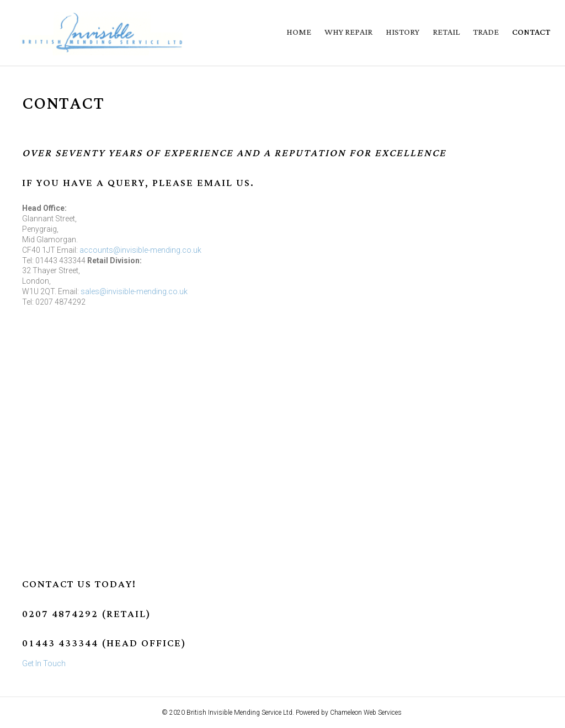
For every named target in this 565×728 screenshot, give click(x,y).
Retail (446, 32)
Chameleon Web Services (367, 713)
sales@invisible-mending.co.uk (134, 291)
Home (299, 32)
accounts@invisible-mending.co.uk (140, 250)
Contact (531, 32)
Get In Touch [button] (44, 663)
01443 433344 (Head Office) (104, 643)
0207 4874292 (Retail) (87, 614)
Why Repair (348, 32)
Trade (486, 32)
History (403, 32)
